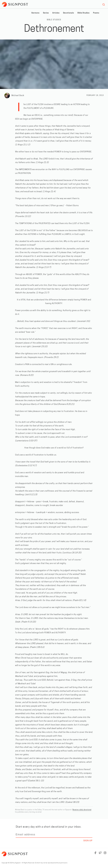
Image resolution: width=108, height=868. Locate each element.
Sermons (35, 13)
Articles (56, 13)
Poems (96, 13)
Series (46, 13)
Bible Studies (84, 13)
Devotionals (69, 13)
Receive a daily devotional (82, 810)
